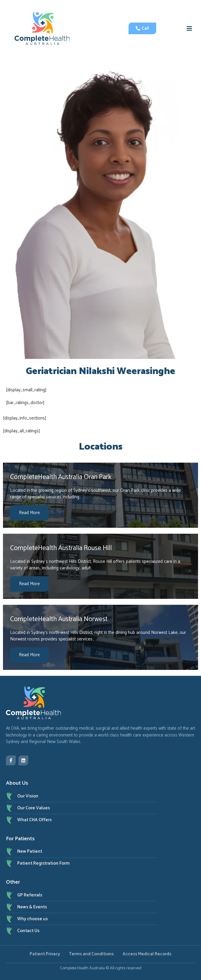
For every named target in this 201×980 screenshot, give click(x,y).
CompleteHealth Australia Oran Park (61, 477)
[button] (189, 29)
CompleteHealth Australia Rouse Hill (61, 548)
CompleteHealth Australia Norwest (59, 619)
